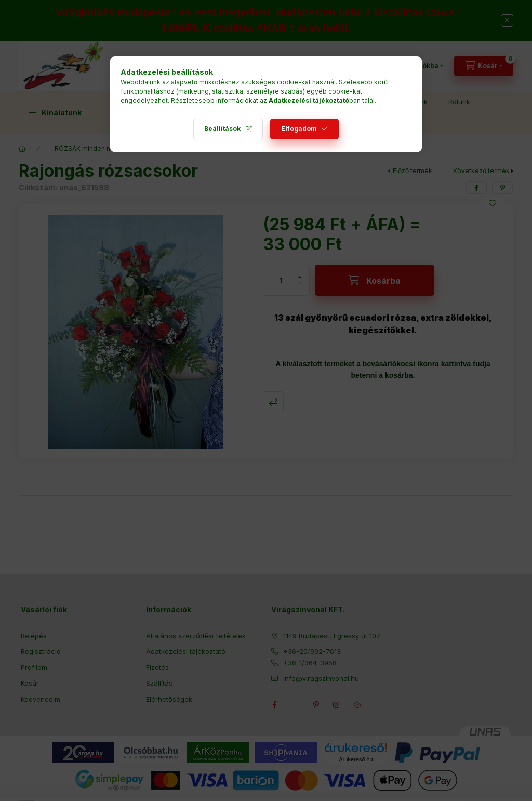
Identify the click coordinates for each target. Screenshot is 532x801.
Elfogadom (299, 129)
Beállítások (222, 129)
